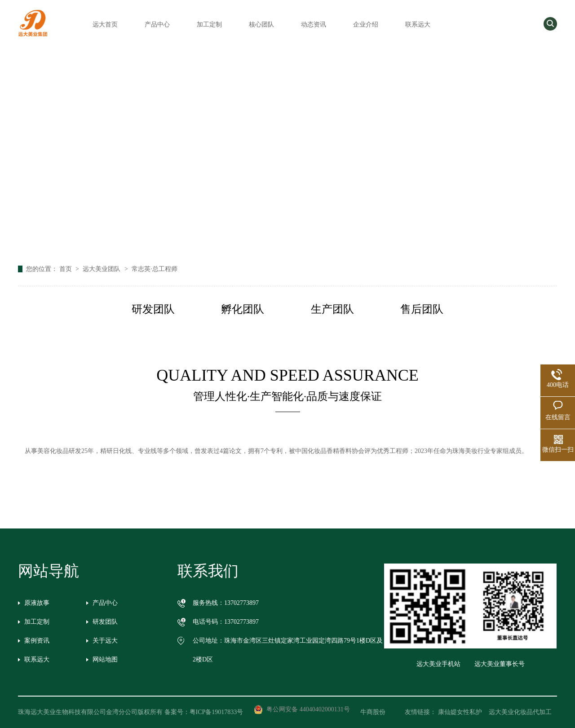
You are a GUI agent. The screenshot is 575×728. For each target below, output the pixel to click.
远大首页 (105, 24)
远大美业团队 (102, 269)
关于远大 (105, 641)
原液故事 (37, 603)
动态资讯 (314, 24)
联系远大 (418, 24)
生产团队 (332, 309)
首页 (66, 269)
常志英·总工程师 (155, 269)
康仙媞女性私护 (460, 712)
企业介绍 (366, 24)
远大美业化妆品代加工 (520, 712)
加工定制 (209, 24)
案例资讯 (37, 641)
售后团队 (422, 309)
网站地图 (105, 659)
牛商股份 (379, 712)
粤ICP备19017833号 (217, 712)
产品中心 (157, 24)
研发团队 (153, 309)
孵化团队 (243, 309)
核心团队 (261, 24)
